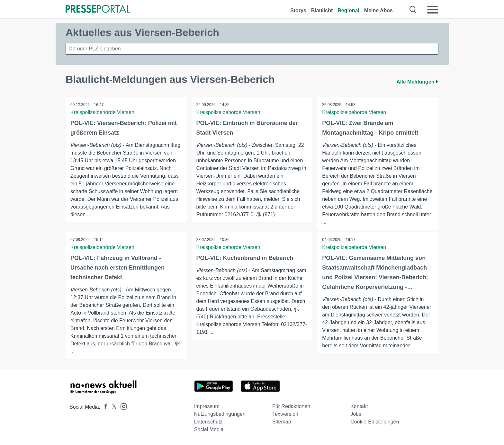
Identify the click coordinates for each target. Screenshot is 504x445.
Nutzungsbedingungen (220, 414)
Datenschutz (208, 422)
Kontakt (359, 406)
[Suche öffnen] (413, 10)
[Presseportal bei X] (112, 407)
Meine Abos (378, 10)
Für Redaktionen (291, 406)
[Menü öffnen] (433, 10)
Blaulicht (322, 10)
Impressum (207, 406)
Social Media (209, 429)
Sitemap (282, 422)
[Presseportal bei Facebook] (104, 407)
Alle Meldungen (417, 82)
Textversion (285, 414)
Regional (348, 10)
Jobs (356, 414)
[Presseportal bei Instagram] (122, 406)
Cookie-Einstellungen (375, 422)
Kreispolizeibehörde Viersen (102, 112)
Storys (298, 10)
